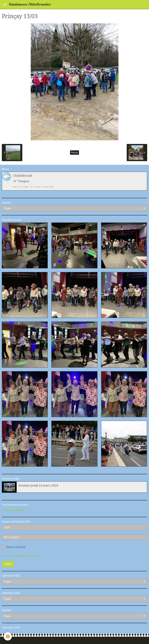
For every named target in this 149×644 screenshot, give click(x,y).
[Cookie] (8, 636)
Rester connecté (14, 547)
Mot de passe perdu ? (29, 556)
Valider (8, 564)
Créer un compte (10, 556)
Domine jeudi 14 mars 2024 (38, 485)
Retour (74, 153)
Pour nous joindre (14, 510)
